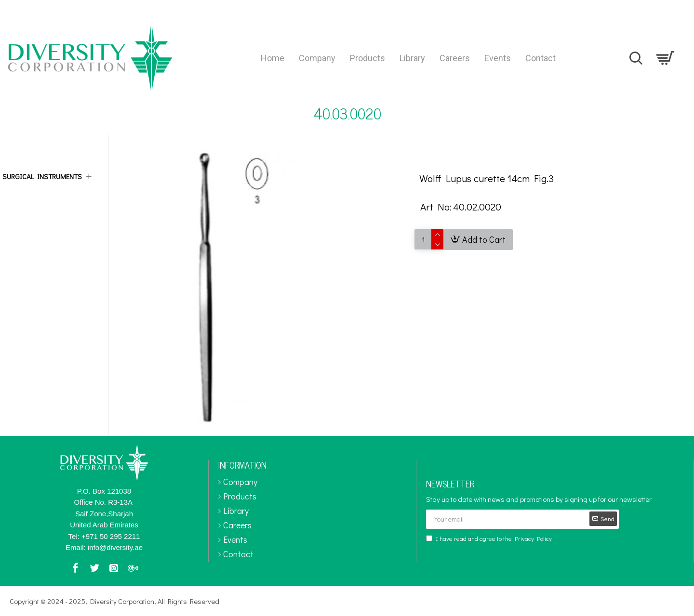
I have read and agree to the (490, 538)
